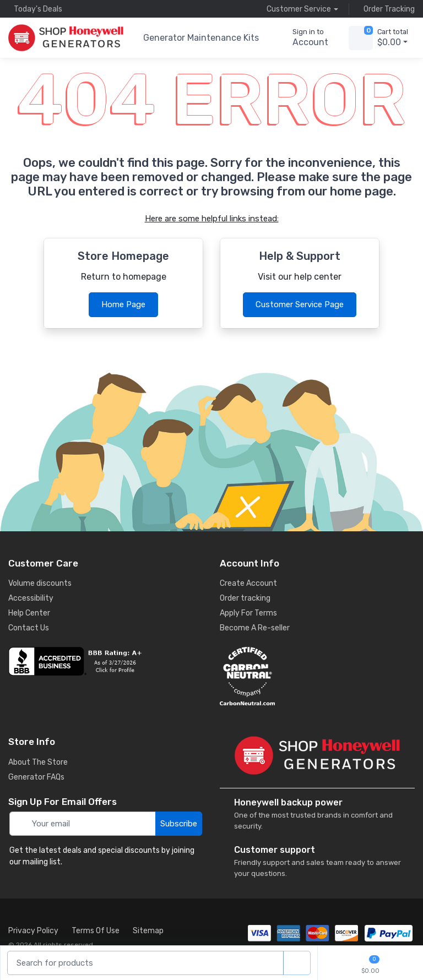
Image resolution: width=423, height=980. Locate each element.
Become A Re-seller (255, 628)
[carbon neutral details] (317, 676)
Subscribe (179, 824)
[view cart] (361, 38)
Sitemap (148, 931)
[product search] (297, 963)
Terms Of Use (96, 931)
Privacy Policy (33, 931)
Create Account (248, 583)
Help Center (29, 613)
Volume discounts (40, 583)
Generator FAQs (36, 777)
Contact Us (29, 628)
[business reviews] (106, 661)
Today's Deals (35, 9)
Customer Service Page (300, 304)
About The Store (38, 762)
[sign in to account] (303, 38)
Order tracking (245, 598)
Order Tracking (386, 9)
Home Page (123, 304)
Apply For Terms (248, 613)
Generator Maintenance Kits (201, 38)
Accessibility (31, 598)
